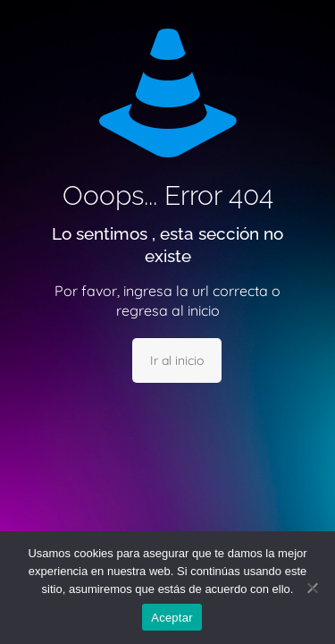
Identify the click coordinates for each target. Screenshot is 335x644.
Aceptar (172, 618)
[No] (313, 588)
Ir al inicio (177, 360)
